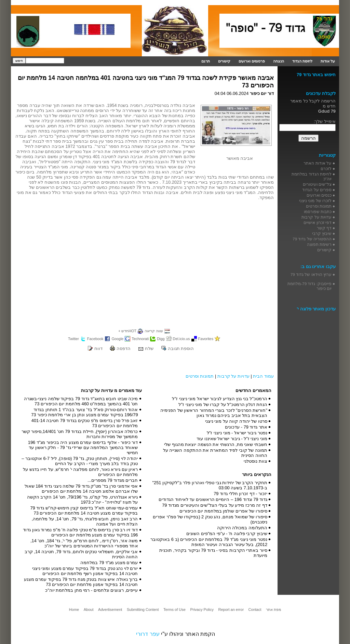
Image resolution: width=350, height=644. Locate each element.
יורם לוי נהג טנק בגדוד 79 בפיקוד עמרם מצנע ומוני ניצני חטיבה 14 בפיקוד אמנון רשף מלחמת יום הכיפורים (85, 571)
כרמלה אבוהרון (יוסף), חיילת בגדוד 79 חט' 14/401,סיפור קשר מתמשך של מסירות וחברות (80, 434)
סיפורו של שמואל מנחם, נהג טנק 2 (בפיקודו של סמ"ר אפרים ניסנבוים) (210, 519)
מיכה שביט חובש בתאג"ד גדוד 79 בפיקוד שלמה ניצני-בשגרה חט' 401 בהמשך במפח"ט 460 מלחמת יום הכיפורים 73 (81, 401)
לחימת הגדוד (302, 61)
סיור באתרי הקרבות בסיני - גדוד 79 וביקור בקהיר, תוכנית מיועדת (213, 553)
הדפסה (124, 348)
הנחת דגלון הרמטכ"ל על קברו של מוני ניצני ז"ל (223, 404)
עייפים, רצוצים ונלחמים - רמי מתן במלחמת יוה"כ (91, 590)
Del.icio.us (181, 339)
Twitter (73, 339)
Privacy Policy (202, 610)
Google (117, 339)
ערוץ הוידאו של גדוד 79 (311, 274)
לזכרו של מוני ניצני (315, 201)
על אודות (328, 61)
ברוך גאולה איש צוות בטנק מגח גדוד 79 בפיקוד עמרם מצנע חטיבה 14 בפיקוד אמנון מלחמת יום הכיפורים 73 (81, 582)
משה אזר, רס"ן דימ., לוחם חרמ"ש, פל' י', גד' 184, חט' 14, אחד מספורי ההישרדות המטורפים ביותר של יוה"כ (84, 543)
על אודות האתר (318, 163)
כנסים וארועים (319, 195)
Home (74, 610)
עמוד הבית (263, 376)
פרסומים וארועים (252, 61)
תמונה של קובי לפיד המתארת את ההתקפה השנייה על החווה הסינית (215, 453)
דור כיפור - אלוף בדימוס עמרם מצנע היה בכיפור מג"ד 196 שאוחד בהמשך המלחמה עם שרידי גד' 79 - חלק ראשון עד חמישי (83, 447)
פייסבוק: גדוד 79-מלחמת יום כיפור (309, 286)
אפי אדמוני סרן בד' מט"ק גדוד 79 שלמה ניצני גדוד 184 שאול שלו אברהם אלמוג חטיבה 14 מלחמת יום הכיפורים (81, 489)
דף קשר (324, 228)
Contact (255, 610)
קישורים (224, 61)
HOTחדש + (127, 331)
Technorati (140, 339)
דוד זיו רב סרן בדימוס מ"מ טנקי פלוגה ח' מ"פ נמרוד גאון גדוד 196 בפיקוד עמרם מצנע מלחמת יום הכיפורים (80, 532)
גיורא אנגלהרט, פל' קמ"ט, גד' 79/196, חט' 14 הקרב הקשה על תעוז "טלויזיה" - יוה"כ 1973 (83, 500)
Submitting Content (143, 610)
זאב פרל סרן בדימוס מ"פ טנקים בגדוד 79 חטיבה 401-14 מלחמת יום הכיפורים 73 (85, 423)
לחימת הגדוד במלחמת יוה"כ (312, 176)
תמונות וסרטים (200, 376)
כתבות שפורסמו (318, 212)
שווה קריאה (154, 331)
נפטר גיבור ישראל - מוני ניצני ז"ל (237, 433)
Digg (161, 339)
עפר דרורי (148, 634)
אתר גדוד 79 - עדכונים (246, 427)
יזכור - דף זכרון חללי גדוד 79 (240, 494)
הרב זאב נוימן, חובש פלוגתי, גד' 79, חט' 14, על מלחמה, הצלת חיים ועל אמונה (85, 521)
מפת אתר (273, 610)
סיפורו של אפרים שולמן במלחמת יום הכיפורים (223, 511)
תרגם (206, 61)
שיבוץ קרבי (322, 233)
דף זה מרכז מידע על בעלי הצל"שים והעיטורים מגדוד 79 (215, 505)
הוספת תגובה (181, 348)
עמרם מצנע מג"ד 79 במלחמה (109, 563)
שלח (149, 348)
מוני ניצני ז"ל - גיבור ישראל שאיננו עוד (232, 439)
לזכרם (326, 169)
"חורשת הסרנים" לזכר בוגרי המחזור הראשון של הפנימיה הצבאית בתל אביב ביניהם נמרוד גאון (214, 413)
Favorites (206, 339)
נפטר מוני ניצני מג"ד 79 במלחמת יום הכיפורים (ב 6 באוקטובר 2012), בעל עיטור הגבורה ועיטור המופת (209, 542)
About (89, 610)
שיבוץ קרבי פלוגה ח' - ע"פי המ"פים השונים (227, 534)
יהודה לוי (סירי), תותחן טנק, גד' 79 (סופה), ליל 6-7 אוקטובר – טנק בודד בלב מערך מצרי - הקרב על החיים (80, 461)
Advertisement (110, 610)
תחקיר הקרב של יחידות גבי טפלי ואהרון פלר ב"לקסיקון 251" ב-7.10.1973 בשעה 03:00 (210, 485)
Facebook (95, 339)
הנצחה (279, 61)
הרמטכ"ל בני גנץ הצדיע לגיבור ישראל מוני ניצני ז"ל (220, 399)
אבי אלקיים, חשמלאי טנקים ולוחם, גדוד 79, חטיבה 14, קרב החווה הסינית (81, 554)
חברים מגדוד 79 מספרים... (113, 480)
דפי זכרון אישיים (318, 222)
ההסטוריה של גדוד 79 (312, 239)
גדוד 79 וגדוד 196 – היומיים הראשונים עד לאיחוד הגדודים (213, 499)
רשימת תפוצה (319, 244)
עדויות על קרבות (233, 376)
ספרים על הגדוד (317, 190)
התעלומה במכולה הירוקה (242, 528)
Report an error (231, 610)
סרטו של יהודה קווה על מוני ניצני (236, 421)
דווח (98, 348)
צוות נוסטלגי (255, 461)
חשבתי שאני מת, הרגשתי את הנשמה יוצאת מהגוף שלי (216, 444)
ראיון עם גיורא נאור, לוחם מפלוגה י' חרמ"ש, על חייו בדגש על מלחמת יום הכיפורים (80, 472)
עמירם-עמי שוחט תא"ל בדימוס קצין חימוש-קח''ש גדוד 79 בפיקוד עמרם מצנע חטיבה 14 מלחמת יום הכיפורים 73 (84, 510)
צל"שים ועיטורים (317, 184)
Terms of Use (174, 610)
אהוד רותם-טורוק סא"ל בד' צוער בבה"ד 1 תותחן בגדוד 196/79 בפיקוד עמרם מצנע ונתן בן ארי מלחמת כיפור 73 (84, 412)
